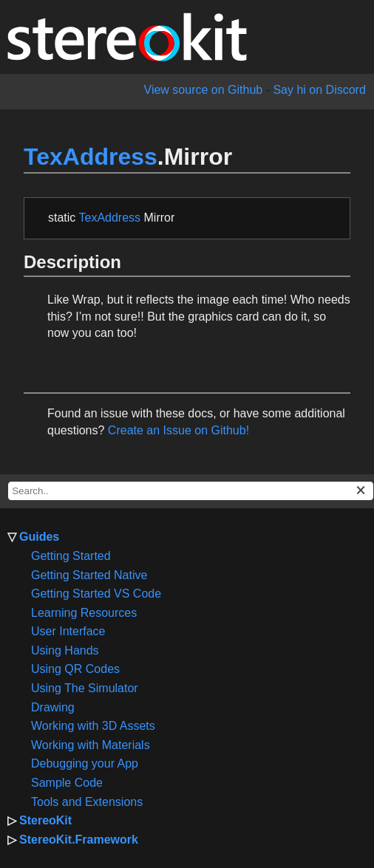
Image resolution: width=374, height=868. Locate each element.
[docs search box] (191, 491)
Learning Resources (84, 613)
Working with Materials (91, 745)
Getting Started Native (89, 575)
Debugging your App (85, 763)
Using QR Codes (75, 669)
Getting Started (71, 556)
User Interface (68, 631)
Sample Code (67, 783)
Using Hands (65, 650)
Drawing (53, 707)
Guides (39, 537)
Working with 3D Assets (93, 726)
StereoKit (45, 820)
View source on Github (204, 90)
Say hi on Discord (319, 90)
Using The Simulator (85, 688)
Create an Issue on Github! (178, 430)
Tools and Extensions (87, 802)
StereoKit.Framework (79, 840)
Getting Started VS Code (96, 594)
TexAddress (91, 157)
